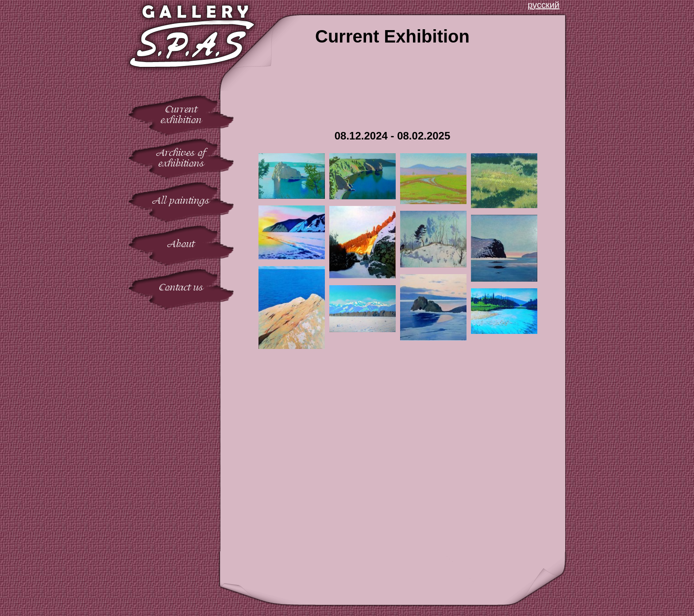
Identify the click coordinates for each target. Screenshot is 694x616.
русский (544, 5)
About (181, 244)
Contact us (181, 287)
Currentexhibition (181, 114)
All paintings (181, 200)
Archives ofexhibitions (181, 158)
